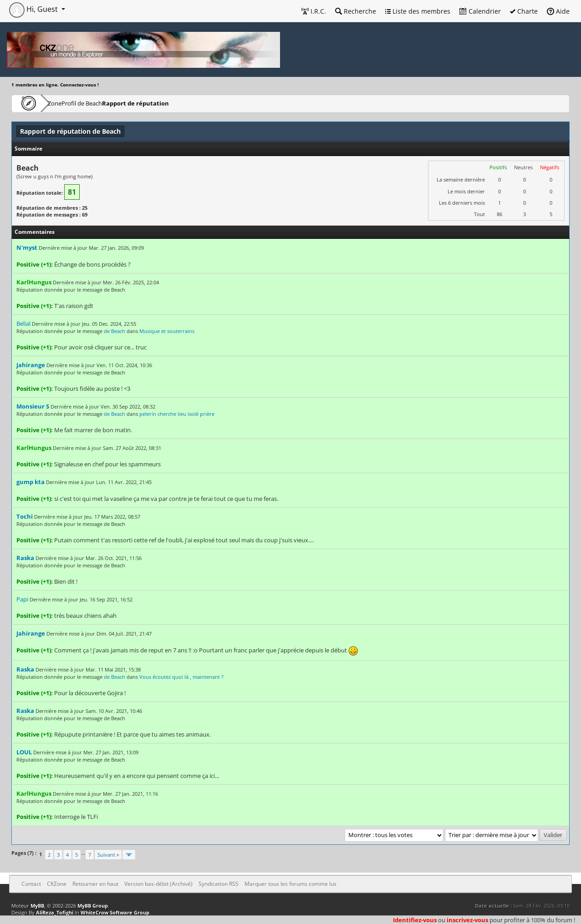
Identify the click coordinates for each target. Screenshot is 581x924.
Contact (31, 884)
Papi (22, 599)
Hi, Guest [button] (34, 9)
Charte (524, 11)
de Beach (115, 331)
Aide (558, 11)
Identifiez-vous (415, 920)
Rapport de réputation (176, 103)
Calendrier (480, 11)
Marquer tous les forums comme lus (290, 884)
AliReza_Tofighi (55, 912)
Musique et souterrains (167, 331)
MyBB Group (93, 906)
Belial (23, 323)
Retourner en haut (95, 884)
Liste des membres (418, 11)
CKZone (64, 103)
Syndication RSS (219, 884)
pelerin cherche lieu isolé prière (177, 414)
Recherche (356, 11)
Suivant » (108, 855)
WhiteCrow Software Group (115, 912)
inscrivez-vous (467, 920)
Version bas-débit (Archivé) (158, 884)
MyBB (37, 906)
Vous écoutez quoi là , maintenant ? (181, 677)
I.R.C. (314, 11)
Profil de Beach (111, 103)
